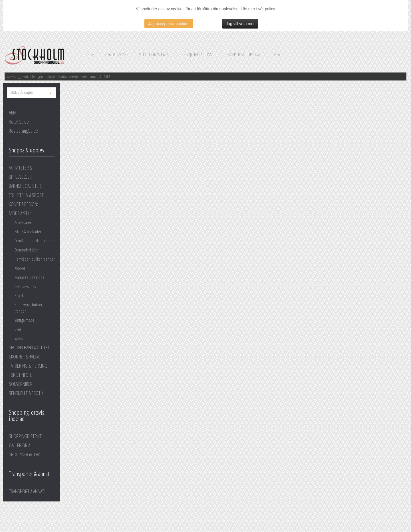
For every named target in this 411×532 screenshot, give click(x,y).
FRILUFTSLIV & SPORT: (27, 195)
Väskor (19, 338)
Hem (91, 55)
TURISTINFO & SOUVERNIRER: (21, 379)
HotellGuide (19, 122)
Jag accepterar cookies (169, 24)
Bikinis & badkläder (28, 231)
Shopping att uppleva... (244, 55)
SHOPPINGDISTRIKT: (26, 436)
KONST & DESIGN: (23, 204)
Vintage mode (24, 320)
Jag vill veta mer (240, 24)
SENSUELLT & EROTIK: (27, 393)
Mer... (278, 55)
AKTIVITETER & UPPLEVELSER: (21, 172)
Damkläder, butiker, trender (35, 241)
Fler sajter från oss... (197, 55)
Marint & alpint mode (30, 277)
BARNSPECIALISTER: (25, 186)
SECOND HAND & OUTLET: (30, 347)
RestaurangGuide (23, 131)
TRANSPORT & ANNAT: (27, 491)
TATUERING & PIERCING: (29, 366)
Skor (18, 329)
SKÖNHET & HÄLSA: (24, 356)
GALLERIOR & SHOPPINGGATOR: (24, 450)
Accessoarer (23, 222)
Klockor (20, 268)
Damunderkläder (27, 250)
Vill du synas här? (153, 55)
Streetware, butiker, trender (29, 308)
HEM (13, 112)
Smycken (21, 295)
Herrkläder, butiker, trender (35, 259)
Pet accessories (25, 286)
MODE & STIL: (20, 213)
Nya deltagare (117, 55)
